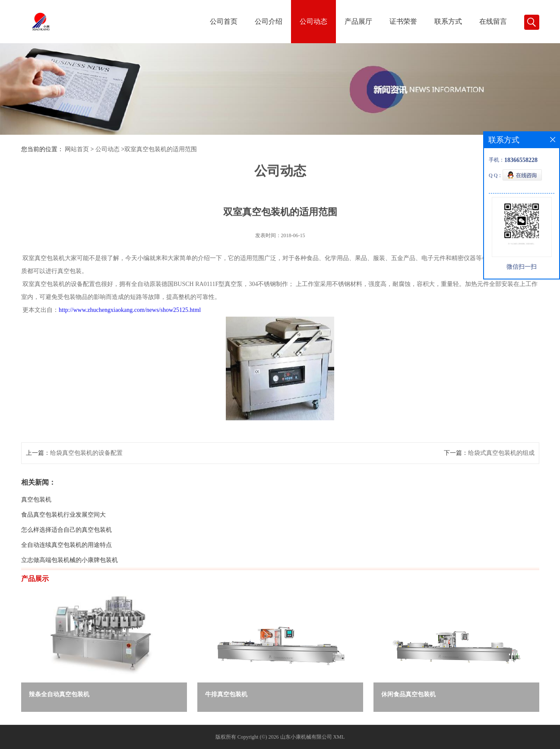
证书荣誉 (403, 21)
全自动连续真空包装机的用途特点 (66, 561)
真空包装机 (36, 516)
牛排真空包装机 (226, 694)
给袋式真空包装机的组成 (501, 469)
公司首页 (224, 21)
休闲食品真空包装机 (408, 694)
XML (339, 737)
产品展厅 (358, 21)
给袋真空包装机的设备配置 (86, 469)
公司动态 (313, 21)
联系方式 (448, 21)
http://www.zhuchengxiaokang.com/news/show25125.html (130, 326)
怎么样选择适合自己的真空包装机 (66, 546)
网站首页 (77, 149)
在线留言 (493, 21)
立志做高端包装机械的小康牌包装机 (70, 576)
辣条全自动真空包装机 (59, 694)
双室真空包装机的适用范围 (161, 149)
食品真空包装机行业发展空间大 (63, 531)
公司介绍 (269, 21)
